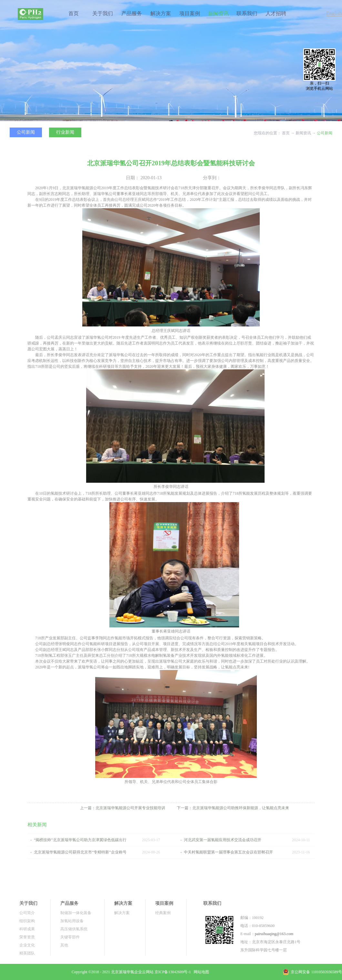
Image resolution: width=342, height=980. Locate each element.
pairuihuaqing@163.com (274, 934)
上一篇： (123, 808)
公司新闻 (325, 133)
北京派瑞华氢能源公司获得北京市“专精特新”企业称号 (80, 852)
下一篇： (233, 808)
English (334, 13)
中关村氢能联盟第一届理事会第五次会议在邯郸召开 (228, 852)
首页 (74, 13)
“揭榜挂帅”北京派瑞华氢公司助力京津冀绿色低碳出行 (80, 840)
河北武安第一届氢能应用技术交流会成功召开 (223, 840)
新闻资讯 (303, 133)
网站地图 (200, 972)
